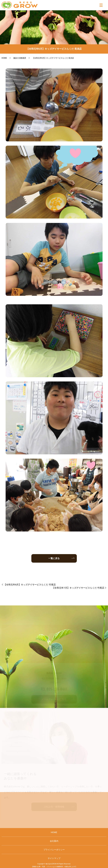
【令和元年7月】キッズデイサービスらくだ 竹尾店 (78, 588)
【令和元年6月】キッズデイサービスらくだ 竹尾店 (30, 585)
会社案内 (54, 841)
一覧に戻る (54, 558)
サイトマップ (54, 858)
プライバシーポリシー (54, 850)
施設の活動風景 (20, 58)
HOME (4, 58)
